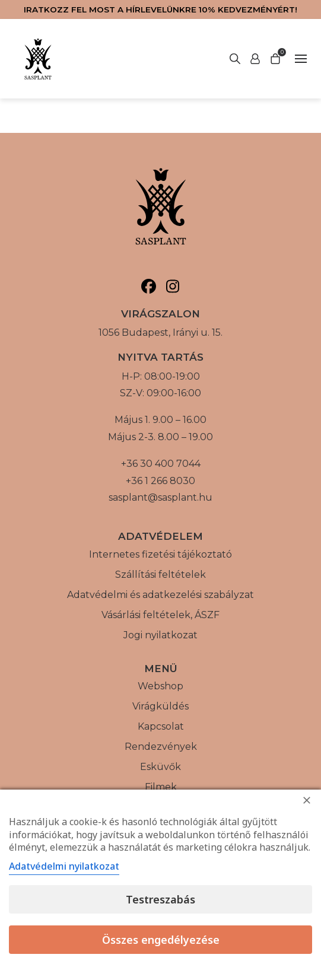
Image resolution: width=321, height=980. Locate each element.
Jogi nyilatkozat (160, 635)
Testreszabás (160, 899)
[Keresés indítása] (255, 59)
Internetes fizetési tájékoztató (160, 554)
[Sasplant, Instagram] (173, 286)
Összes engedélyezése (161, 940)
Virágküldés (160, 706)
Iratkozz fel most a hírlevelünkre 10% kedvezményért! (160, 9)
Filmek (161, 787)
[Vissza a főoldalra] (38, 59)
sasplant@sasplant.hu (160, 497)
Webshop (160, 686)
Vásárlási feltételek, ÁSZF (160, 615)
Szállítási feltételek (160, 575)
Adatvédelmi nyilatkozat (64, 866)
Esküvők (160, 767)
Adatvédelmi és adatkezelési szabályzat (160, 595)
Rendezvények (161, 747)
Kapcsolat (161, 726)
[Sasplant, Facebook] (149, 286)
